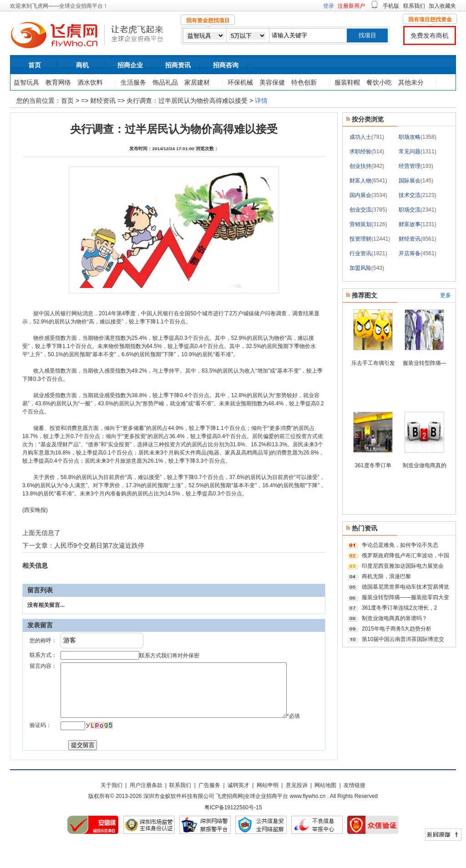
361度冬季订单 (373, 465)
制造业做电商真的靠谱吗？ (395, 618)
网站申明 (268, 808)
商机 (82, 65)
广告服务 (209, 808)
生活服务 (133, 82)
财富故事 (410, 224)
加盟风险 (360, 268)
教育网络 (58, 82)
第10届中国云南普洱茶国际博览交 (403, 639)
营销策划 (360, 224)
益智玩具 (26, 82)
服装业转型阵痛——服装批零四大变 (405, 597)
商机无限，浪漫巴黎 (386, 576)
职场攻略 (410, 137)
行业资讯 (360, 253)
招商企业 (130, 65)
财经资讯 (104, 101)
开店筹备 (410, 253)
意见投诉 (297, 808)
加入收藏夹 (442, 6)
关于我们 (111, 808)
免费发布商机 (430, 35)
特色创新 (304, 82)
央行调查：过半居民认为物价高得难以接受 (187, 101)
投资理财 (360, 239)
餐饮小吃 (379, 82)
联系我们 (414, 6)
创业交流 (360, 210)
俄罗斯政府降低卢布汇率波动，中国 (405, 555)
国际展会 (410, 181)
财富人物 (360, 181)
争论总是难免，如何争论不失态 (400, 545)
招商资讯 (178, 65)
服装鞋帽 (347, 82)
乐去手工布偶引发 (373, 363)
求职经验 (360, 151)
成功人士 (360, 137)
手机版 (391, 6)
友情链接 (355, 808)
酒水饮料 (90, 82)
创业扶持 (360, 166)
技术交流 (410, 195)
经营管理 (410, 166)
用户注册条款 (146, 808)
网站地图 (325, 808)
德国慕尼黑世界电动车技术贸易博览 (405, 587)
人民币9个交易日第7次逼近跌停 (99, 545)
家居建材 (197, 82)
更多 (446, 295)
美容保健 (272, 82)
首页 (35, 65)
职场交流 (410, 210)
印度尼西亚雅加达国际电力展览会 (403, 566)
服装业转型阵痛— (425, 363)
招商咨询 (226, 65)
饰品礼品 (165, 82)
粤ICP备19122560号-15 (233, 830)
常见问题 (410, 151)
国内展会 (360, 195)
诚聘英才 (238, 808)
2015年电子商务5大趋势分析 (397, 629)
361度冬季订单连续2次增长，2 (399, 608)
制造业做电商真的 (425, 465)
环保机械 (240, 82)
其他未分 (411, 82)
